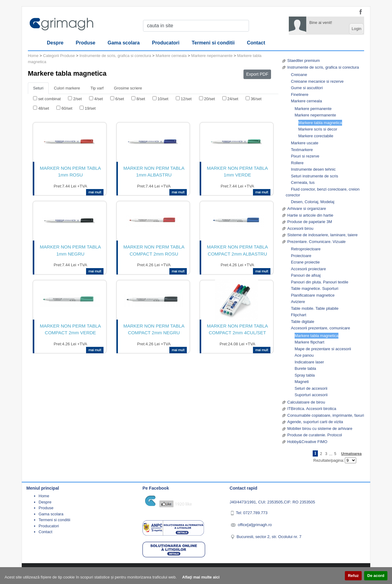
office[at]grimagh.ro (255, 525)
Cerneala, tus (303, 182)
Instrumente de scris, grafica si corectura (323, 67)
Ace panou (304, 355)
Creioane (299, 75)
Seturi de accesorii (311, 388)
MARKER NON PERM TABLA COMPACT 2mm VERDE (70, 329)
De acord (376, 576)
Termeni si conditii (213, 43)
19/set (90, 108)
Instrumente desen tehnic (313, 169)
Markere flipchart (309, 342)
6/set (120, 99)
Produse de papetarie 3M (310, 222)
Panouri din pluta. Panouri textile (320, 282)
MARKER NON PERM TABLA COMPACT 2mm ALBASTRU (237, 250)
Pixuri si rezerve (305, 156)
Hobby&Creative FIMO (307, 442)
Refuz (353, 576)
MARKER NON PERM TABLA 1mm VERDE (237, 172)
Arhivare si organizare (307, 209)
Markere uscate (305, 143)
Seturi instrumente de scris (315, 176)
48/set (44, 108)
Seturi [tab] (38, 88)
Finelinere (300, 95)
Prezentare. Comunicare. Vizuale (317, 242)
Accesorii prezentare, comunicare (320, 328)
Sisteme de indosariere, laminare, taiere (322, 235)
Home (33, 56)
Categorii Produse (59, 56)
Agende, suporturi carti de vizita (315, 422)
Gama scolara (124, 43)
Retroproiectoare (306, 249)
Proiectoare (301, 256)
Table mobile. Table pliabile (315, 308)
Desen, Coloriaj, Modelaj (313, 202)
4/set (99, 99)
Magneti (302, 382)
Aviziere (298, 302)
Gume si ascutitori (307, 88)
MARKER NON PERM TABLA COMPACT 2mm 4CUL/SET (237, 329)
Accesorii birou (300, 228)
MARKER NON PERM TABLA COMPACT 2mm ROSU (154, 250)
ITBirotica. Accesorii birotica (312, 409)
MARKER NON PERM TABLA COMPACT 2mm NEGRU (154, 329)
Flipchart (299, 315)
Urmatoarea (351, 454)
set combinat (50, 99)
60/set (67, 108)
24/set (233, 99)
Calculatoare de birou (306, 402)
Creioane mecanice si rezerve (317, 81)
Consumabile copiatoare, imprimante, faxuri (326, 415)
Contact (256, 43)
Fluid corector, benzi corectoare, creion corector (323, 192)
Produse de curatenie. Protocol (315, 435)
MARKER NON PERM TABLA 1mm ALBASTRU (154, 172)
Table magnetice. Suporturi (315, 288)
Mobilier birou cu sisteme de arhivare (320, 429)
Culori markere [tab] (67, 88)
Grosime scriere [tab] (128, 88)
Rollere (297, 163)
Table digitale (303, 322)
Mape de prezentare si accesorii (323, 349)
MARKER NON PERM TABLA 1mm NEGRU (70, 250)
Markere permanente (313, 109)
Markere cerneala (306, 101)
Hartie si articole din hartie (310, 215)
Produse (85, 43)
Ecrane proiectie (305, 262)
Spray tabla (305, 375)
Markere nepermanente (315, 115)
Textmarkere (302, 150)
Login (356, 29)
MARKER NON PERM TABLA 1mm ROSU (70, 172)
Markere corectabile (316, 136)
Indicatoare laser (309, 362)
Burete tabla (305, 368)
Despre (55, 43)
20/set (209, 99)
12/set (186, 99)
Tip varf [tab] (97, 88)
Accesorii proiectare (308, 269)
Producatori (166, 43)
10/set (163, 99)
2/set (77, 99)
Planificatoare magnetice (313, 295)
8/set (141, 99)
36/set (256, 99)
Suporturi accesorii (311, 395)
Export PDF (257, 74)
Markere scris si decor (318, 129)
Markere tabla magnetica (320, 123)
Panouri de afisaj (306, 275)
